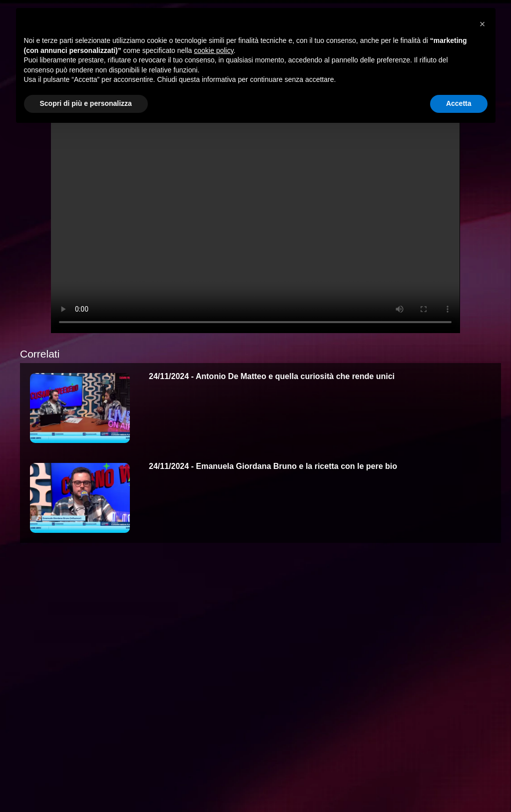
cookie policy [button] (214, 50)
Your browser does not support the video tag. (255, 218)
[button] (483, 24)
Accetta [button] (459, 103)
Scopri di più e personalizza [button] (86, 103)
